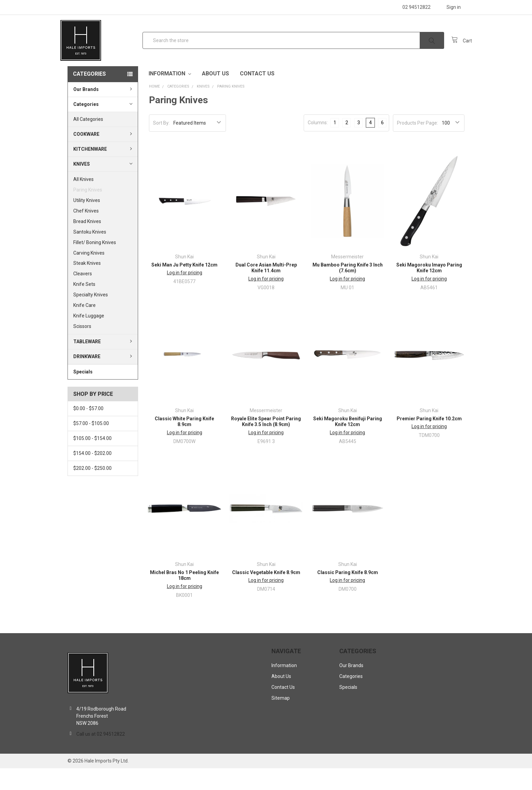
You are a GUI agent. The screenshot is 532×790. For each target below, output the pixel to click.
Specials (83, 393)
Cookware (104, 156)
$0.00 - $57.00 (88, 430)
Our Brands (104, 111)
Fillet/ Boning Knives (95, 264)
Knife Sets (84, 306)
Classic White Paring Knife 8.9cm (184, 443)
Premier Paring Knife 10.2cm (429, 440)
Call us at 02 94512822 (101, 756)
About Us (215, 95)
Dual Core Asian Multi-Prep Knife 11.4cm (266, 290)
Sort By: (161, 145)
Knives (103, 185)
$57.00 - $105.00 (91, 445)
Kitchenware (104, 171)
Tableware (104, 363)
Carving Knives (89, 274)
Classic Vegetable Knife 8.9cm (266, 594)
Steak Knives (87, 285)
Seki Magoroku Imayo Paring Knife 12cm (429, 290)
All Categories (88, 141)
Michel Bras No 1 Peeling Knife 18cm (184, 597)
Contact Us (257, 95)
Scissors (82, 348)
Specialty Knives (91, 316)
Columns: (318, 144)
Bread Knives (87, 243)
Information (170, 95)
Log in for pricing (185, 294)
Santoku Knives (90, 254)
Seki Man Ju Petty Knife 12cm (184, 287)
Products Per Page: (417, 145)
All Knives (83, 201)
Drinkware (104, 378)
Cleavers (83, 295)
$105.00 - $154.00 (92, 460)
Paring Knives (88, 212)
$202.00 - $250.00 (92, 490)
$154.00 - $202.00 (92, 475)
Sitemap (281, 720)
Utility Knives (87, 222)
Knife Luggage (89, 337)
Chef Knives (86, 233)
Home (154, 108)
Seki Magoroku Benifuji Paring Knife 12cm (348, 443)
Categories (89, 96)
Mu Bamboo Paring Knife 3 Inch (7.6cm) (348, 290)
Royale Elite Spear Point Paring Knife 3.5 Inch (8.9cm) (266, 443)
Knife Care (84, 327)
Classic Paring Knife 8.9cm (348, 594)
